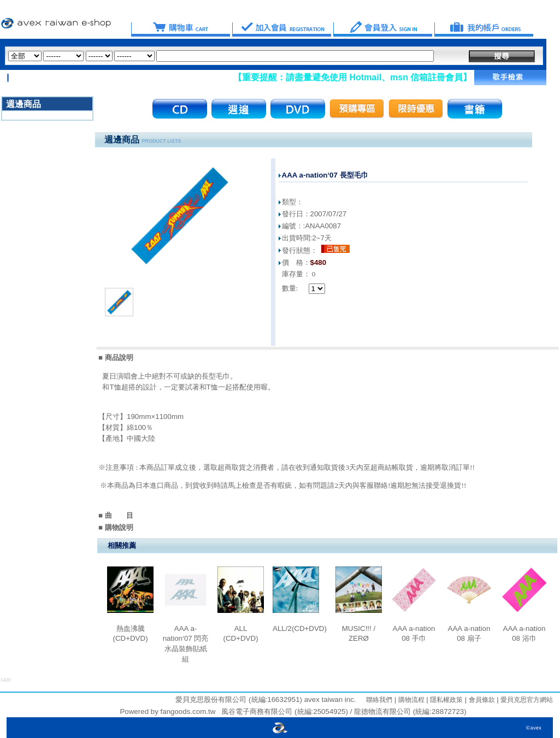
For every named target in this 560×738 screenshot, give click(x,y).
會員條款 (481, 700)
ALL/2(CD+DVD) (300, 628)
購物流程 (410, 700)
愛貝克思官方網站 (527, 700)
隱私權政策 (446, 700)
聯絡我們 (379, 700)
